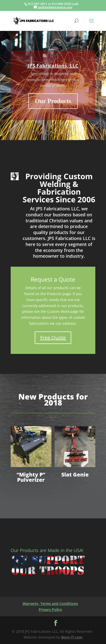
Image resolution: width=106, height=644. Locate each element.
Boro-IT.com (72, 637)
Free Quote (53, 338)
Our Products (53, 105)
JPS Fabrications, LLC (53, 69)
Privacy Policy (50, 609)
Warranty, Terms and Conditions (50, 604)
